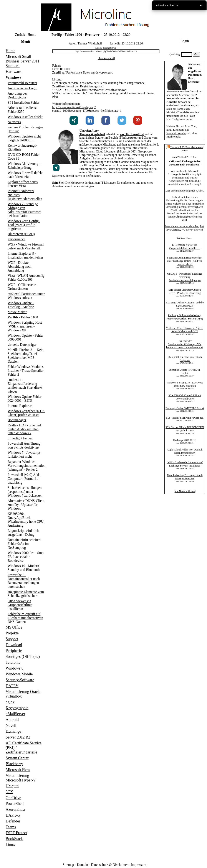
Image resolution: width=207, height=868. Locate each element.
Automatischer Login (22, 88)
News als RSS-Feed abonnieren (185, 147)
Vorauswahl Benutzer (22, 83)
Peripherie (14, 651)
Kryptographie (17, 708)
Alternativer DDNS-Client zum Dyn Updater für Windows (26, 505)
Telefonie (13, 662)
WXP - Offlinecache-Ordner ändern (22, 287)
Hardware (13, 72)
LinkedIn (178, 130)
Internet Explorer (20, 406)
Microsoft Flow (18, 770)
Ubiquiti (12, 786)
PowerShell (15, 804)
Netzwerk (14, 122)
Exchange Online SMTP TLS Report (185, 408)
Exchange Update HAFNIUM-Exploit (185, 371)
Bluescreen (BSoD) (21, 234)
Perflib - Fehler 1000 (23, 317)
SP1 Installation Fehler (24, 102)
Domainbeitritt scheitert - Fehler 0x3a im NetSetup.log (25, 544)
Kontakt (83, 865)
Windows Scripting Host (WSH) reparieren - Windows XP (25, 326)
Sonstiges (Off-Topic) (23, 657)
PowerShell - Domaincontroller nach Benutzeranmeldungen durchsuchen (24, 581)
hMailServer (15, 714)
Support (12, 639)
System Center (17, 758)
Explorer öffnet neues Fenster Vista (23, 184)
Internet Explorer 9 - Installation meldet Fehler (25, 255)
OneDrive (13, 798)
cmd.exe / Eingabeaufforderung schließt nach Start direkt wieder (25, 386)
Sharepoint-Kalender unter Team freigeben (185, 359)
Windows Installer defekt (25, 117)
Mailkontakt (173, 137)
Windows (13, 77)
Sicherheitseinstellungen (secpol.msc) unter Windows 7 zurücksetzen (25, 492)
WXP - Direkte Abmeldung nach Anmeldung (20, 266)
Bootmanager (17, 420)
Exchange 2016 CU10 (185, 440)
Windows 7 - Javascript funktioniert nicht (24, 454)
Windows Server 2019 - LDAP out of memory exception (185, 384)
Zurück (20, 35)
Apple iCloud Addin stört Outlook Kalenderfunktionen (185, 451)
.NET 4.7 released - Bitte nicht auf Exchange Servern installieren (185, 464)
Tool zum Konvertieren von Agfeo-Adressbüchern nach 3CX (185, 330)
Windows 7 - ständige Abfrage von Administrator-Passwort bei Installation (24, 210)
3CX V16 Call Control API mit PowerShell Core (185, 397)
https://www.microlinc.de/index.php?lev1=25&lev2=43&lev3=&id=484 (185, 228)
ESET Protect (16, 833)
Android (12, 720)
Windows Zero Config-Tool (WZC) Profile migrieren (24, 225)
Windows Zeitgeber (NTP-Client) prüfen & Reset (26, 413)
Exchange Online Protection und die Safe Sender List (185, 304)
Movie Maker (17, 312)
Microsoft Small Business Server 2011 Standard (22, 61)
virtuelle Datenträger (22, 345)
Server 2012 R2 (18, 737)
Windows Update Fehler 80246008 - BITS (25, 399)
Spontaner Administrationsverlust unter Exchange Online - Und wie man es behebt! (185, 261)
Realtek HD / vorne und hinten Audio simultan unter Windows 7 (24, 429)
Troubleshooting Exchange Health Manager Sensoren (185, 477)
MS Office (14, 627)
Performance (17, 239)
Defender (13, 821)
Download (14, 645)
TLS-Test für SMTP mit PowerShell (185, 418)
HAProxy (13, 815)
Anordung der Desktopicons (17, 95)
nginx (10, 702)
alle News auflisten (185, 491)
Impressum (138, 865)
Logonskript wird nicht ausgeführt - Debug (24, 533)
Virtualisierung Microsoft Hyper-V (21, 778)
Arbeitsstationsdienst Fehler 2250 (22, 110)
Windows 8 (15, 668)
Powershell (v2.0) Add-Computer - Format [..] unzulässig (24, 479)
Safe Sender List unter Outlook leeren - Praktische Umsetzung (185, 291)
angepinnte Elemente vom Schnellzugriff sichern (26, 594)
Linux (10, 845)
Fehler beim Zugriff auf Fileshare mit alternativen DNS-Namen (25, 618)
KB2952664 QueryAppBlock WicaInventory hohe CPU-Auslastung (26, 520)
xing (169, 130)
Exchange (13, 731)
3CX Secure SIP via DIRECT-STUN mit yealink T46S (185, 429)
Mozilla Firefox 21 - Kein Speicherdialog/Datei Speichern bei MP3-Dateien (26, 356)
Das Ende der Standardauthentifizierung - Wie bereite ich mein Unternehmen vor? (185, 344)
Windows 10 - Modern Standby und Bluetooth (24, 568)
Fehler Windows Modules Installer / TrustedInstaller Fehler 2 (26, 371)
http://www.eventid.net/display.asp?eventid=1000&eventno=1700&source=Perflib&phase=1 (87, 109)
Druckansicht (106, 58)
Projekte (12, 633)
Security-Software (20, 680)
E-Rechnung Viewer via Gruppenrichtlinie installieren (185, 246)
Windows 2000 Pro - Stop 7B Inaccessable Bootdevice (26, 557)
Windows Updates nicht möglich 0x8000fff (24, 138)
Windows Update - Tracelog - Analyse (21, 305)
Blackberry (14, 764)
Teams (11, 827)
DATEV (12, 686)
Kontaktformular (176, 133)
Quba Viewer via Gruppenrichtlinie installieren (20, 605)
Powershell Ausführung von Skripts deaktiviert (24, 445)
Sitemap (68, 865)
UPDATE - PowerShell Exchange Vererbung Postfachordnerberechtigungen (185, 277)
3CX (9, 792)
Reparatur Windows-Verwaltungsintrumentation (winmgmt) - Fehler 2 (26, 466)
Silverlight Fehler (20, 438)
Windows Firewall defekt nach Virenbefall (25, 175)
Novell (11, 726)
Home (32, 35)
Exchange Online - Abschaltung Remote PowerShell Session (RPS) (185, 317)
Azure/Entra (15, 809)
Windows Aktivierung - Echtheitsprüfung (24, 166)
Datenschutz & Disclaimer (109, 865)
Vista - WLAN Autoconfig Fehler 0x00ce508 (26, 278)
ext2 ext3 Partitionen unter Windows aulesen (26, 296)
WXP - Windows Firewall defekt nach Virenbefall (26, 246)
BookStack (14, 839)
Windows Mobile (19, 674)
